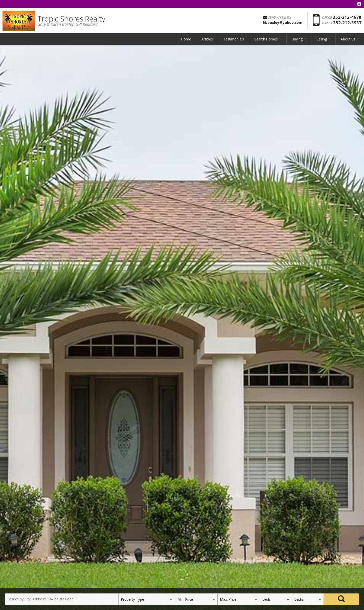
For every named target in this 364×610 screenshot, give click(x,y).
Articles (207, 39)
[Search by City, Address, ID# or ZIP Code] (62, 599)
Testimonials (234, 39)
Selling (322, 39)
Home (186, 39)
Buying (297, 39)
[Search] (341, 599)
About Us (348, 39)
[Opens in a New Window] (359, 4)
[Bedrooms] (276, 599)
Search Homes (266, 39)
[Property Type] (147, 599)
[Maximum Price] (239, 599)
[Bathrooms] (308, 599)
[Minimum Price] (196, 599)
